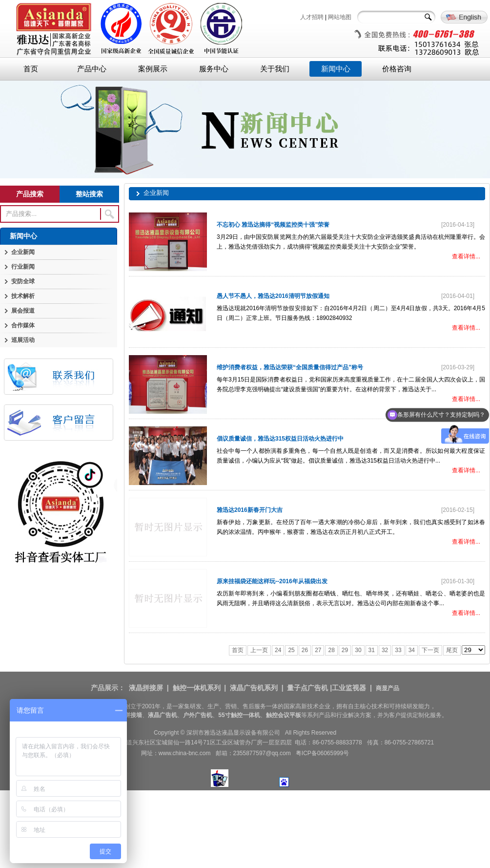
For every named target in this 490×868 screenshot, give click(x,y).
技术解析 (23, 296)
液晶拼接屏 (146, 688)
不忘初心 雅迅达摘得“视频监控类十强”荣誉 (273, 225)
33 (398, 650)
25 (291, 650)
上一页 (259, 650)
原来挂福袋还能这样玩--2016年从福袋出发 (272, 581)
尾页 (452, 650)
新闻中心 (336, 69)
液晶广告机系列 (254, 688)
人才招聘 (312, 17)
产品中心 (92, 69)
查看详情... (466, 256)
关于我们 (275, 69)
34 (412, 650)
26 (305, 650)
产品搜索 (30, 194)
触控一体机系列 (197, 688)
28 (331, 650)
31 (372, 650)
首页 (31, 69)
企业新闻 (23, 252)
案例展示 (153, 69)
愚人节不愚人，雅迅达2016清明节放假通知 (273, 296)
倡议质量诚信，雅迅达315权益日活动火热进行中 (280, 439)
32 (385, 650)
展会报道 (23, 311)
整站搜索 (89, 194)
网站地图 (340, 17)
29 (345, 650)
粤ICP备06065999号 (322, 753)
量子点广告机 (307, 688)
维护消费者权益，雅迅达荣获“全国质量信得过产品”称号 (290, 367)
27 (318, 650)
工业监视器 (349, 688)
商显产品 (388, 688)
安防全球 (23, 281)
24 (278, 650)
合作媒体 (23, 325)
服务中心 (214, 69)
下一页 (430, 650)
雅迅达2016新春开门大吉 (250, 510)
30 (358, 650)
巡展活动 (23, 340)
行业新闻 (23, 267)
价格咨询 (397, 69)
